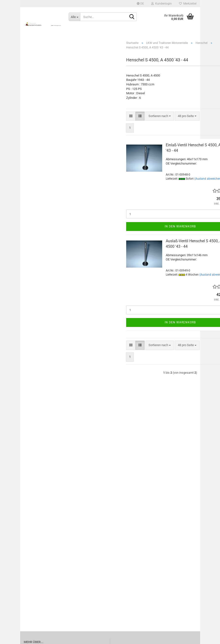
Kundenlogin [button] (161, 4)
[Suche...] (74, 17)
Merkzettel (188, 4)
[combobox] (160, 116)
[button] (140, 4)
